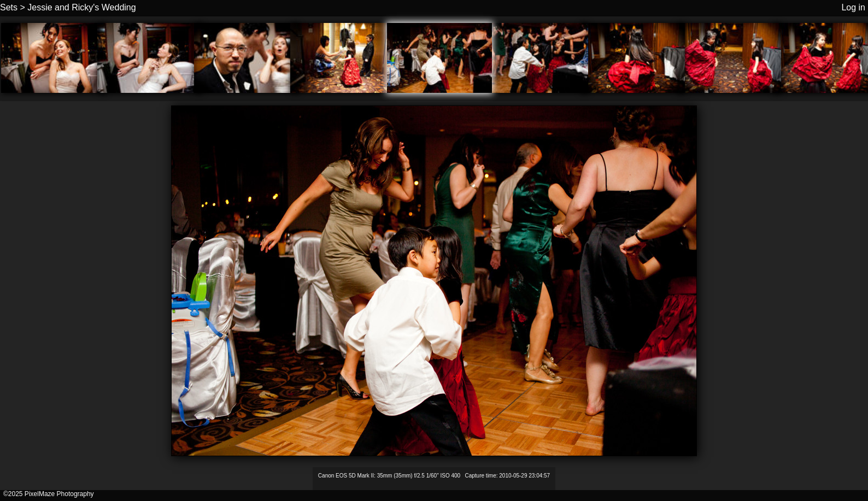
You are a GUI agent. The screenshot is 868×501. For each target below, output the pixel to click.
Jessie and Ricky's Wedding (81, 7)
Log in (853, 7)
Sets (9, 7)
